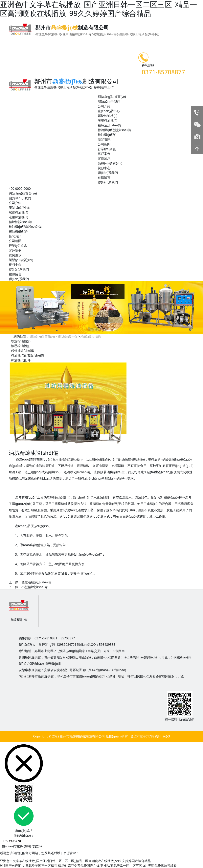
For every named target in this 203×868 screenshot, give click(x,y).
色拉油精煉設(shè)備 (36, 582)
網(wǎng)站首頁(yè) (112, 97)
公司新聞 (104, 144)
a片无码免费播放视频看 (160, 866)
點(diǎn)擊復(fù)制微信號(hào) (24, 846)
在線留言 (104, 177)
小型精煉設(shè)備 (34, 587)
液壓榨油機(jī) (107, 120)
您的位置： (21, 336)
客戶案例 (104, 154)
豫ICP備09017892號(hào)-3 (150, 736)
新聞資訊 (104, 139)
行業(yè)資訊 (107, 149)
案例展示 (104, 158)
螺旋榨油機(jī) (107, 116)
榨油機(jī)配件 (107, 135)
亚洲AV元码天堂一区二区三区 (121, 866)
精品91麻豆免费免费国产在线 (79, 866)
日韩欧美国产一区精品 (41, 866)
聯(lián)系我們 (108, 173)
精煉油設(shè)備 (109, 125)
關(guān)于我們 (109, 101)
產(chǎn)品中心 (109, 111)
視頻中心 (104, 168)
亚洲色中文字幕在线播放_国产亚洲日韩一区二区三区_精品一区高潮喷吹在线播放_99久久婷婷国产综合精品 (75, 861)
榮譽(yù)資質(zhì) (110, 163)
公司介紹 (104, 106)
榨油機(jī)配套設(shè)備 (114, 130)
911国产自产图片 (12, 866)
